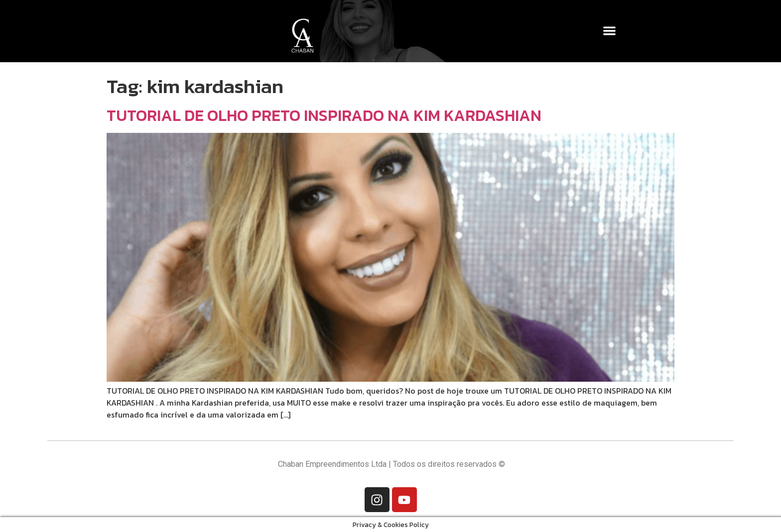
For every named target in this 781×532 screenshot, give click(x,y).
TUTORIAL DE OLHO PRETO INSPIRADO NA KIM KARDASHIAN (324, 115)
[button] (610, 31)
